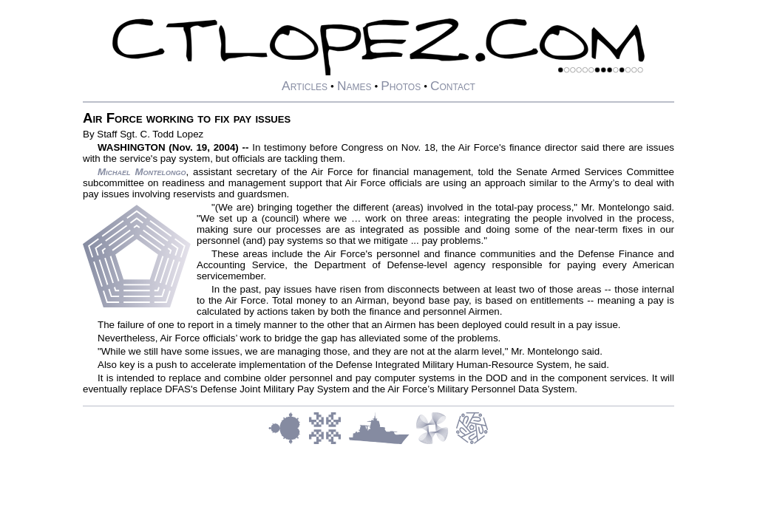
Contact (453, 86)
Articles (305, 86)
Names (354, 86)
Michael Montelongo (142, 172)
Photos (401, 86)
